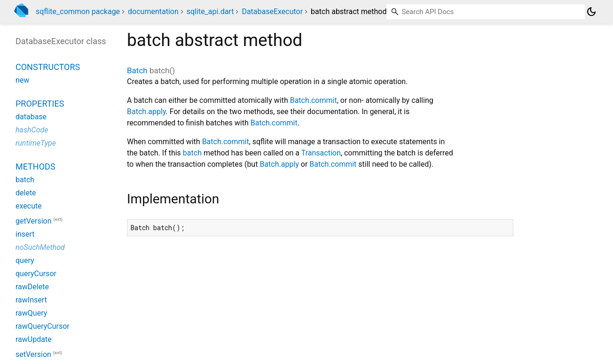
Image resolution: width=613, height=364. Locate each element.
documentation (153, 12)
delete (26, 193)
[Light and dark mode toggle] (591, 12)
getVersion (34, 221)
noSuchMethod (40, 247)
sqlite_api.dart (210, 12)
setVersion (33, 354)
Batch (137, 70)
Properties (40, 104)
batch (192, 153)
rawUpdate (34, 339)
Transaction (321, 153)
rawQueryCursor (43, 326)
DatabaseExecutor (272, 12)
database (31, 117)
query (25, 260)
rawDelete (32, 287)
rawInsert (31, 300)
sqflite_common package (78, 12)
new (22, 80)
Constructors (48, 67)
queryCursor (36, 274)
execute (29, 206)
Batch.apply (146, 112)
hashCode (32, 130)
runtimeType (36, 143)
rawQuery (31, 313)
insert (25, 234)
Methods (35, 167)
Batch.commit (314, 100)
